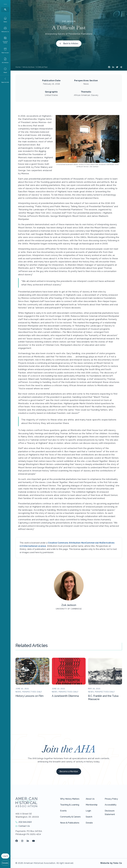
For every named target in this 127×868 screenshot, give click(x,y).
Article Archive (28, 67)
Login (88, 811)
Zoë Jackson (69, 21)
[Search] (5, 10)
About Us (90, 799)
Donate (5, 863)
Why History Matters (70, 799)
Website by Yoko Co (111, 863)
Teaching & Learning (70, 805)
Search (89, 817)
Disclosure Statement (110, 813)
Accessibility (111, 805)
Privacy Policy (111, 799)
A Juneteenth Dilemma (65, 696)
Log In (5, 856)
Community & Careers (70, 817)
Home (18, 67)
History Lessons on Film (29, 696)
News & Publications (70, 823)
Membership (92, 805)
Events (63, 811)
